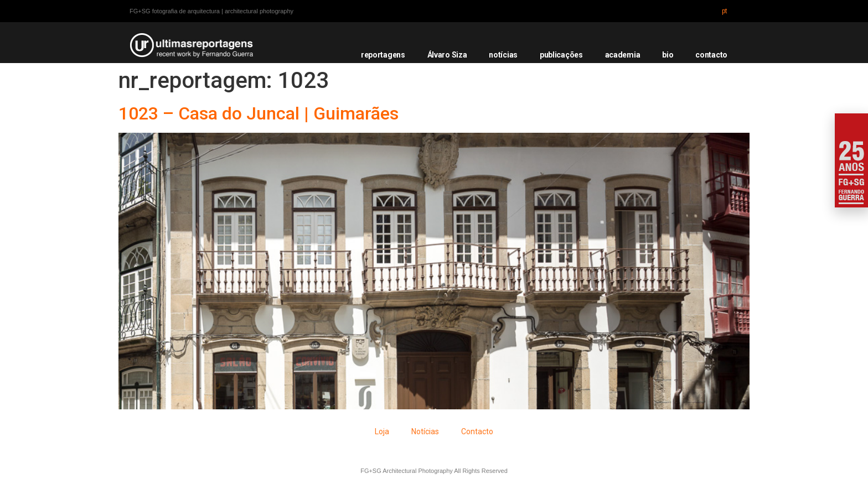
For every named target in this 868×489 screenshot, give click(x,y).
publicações (561, 55)
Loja (382, 431)
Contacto (477, 431)
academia (623, 55)
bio (668, 55)
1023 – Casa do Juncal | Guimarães (259, 113)
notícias (503, 55)
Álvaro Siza (447, 55)
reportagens (383, 55)
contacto (711, 55)
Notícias (425, 431)
